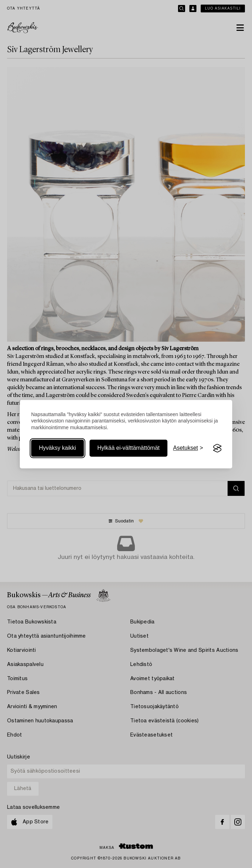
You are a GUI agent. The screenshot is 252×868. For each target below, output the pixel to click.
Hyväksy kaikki (58, 448)
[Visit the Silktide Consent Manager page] (217, 448)
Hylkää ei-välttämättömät (128, 448)
